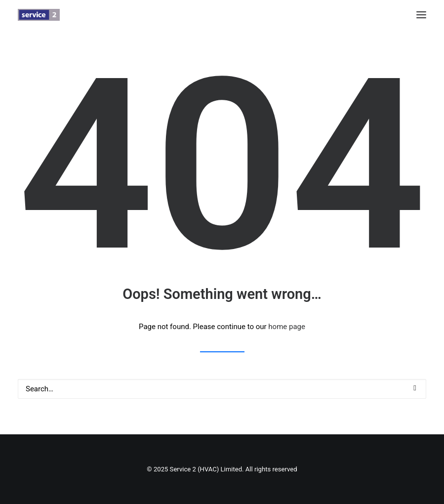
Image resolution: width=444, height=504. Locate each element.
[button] (421, 15)
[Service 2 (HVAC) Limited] (39, 15)
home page (287, 327)
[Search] (222, 389)
